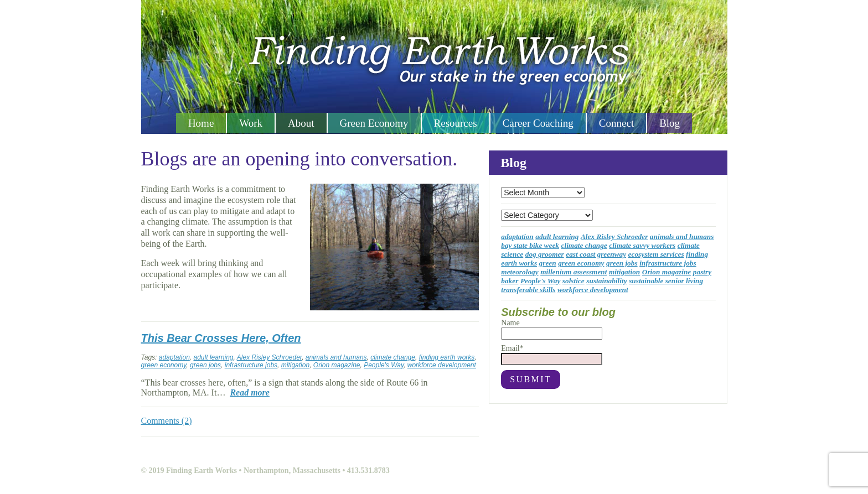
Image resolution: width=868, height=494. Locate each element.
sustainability (606, 281)
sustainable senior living (666, 281)
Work (251, 123)
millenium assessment (573, 272)
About (301, 123)
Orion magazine (337, 365)
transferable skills (528, 290)
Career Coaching (538, 123)
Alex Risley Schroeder (269, 357)
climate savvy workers (642, 245)
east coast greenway (596, 254)
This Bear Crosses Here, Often (221, 338)
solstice (573, 281)
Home (201, 123)
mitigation (295, 365)
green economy (164, 365)
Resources (456, 123)
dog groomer (545, 254)
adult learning (213, 357)
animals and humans (336, 357)
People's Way (384, 365)
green (548, 263)
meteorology (520, 272)
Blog (670, 123)
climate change (393, 357)
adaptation (174, 357)
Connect (616, 123)
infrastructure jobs (251, 365)
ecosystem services (656, 254)
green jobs (205, 365)
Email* (552, 355)
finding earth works (447, 357)
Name (552, 329)
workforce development (442, 365)
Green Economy (374, 123)
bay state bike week (530, 245)
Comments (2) (167, 421)
